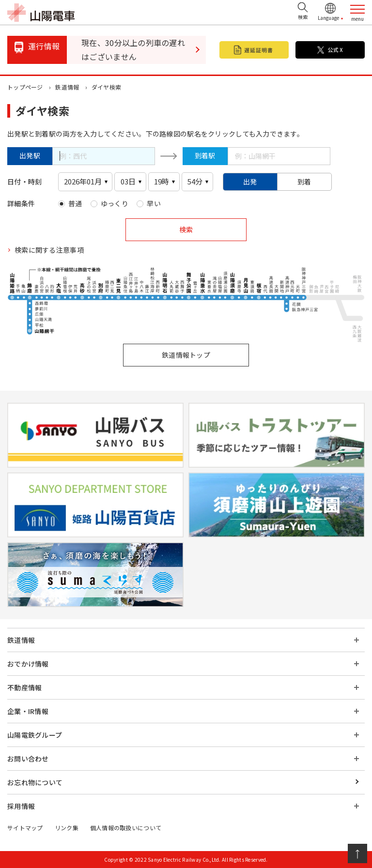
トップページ (25, 87)
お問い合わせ (28, 759)
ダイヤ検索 (106, 87)
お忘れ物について (35, 782)
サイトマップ (25, 828)
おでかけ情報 (28, 664)
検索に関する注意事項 (49, 250)
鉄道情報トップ (186, 355)
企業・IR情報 (28, 711)
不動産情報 (24, 687)
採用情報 (21, 806)
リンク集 (67, 828)
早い (154, 203)
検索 (186, 229)
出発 (250, 182)
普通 (75, 203)
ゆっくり (115, 203)
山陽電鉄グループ (35, 735)
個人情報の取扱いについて (126, 828)
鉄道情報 (67, 87)
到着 (304, 182)
